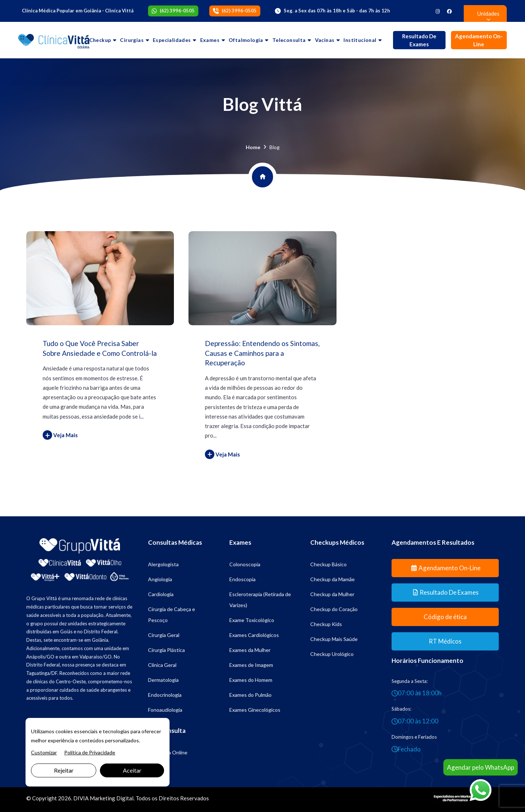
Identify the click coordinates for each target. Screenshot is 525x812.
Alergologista (163, 564)
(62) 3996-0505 (177, 11)
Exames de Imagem (251, 665)
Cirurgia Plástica (166, 650)
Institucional (360, 40)
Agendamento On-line (479, 40)
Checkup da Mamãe (332, 579)
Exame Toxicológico (252, 620)
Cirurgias (132, 40)
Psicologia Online (168, 752)
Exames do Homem (251, 680)
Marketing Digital (112, 798)
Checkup (100, 40)
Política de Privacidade (90, 752)
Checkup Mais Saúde (334, 639)
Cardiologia (161, 594)
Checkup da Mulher (332, 594)
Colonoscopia (245, 564)
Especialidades (172, 40)
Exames (210, 40)
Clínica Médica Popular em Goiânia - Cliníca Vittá (78, 11)
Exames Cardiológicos (254, 635)
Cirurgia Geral (164, 635)
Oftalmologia (246, 40)
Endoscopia (242, 579)
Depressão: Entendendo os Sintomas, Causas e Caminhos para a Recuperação (262, 353)
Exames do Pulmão (250, 695)
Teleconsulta (289, 40)
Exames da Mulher (250, 650)
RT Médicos (445, 641)
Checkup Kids (326, 624)
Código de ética (445, 617)
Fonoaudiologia (165, 710)
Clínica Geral (162, 665)
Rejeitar (64, 770)
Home (253, 147)
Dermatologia (163, 680)
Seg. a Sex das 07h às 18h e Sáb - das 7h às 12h (337, 11)
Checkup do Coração (334, 609)
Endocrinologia (165, 695)
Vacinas (325, 40)
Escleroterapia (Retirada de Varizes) (260, 600)
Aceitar (132, 770)
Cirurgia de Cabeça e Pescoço (172, 615)
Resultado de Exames (419, 40)
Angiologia (160, 579)
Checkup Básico (328, 564)
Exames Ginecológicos (255, 710)
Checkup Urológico (332, 654)
